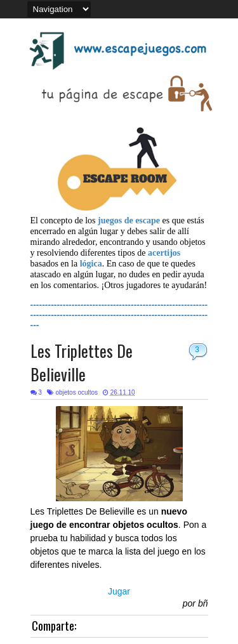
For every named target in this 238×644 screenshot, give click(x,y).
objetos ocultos (76, 392)
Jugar (119, 591)
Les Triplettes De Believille (82, 362)
